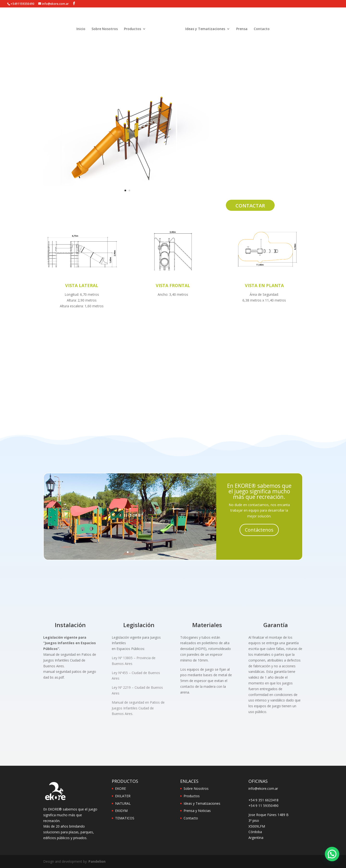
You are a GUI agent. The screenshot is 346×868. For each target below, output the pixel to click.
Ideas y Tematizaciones (205, 30)
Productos (133, 30)
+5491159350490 (22, 4)
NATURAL (123, 803)
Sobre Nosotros (105, 30)
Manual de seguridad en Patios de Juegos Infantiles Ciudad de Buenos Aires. (138, 708)
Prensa (242, 30)
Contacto (262, 30)
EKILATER (123, 796)
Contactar (250, 206)
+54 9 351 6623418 (263, 800)
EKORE (120, 788)
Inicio (81, 30)
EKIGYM (121, 811)
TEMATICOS (125, 818)
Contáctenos (259, 530)
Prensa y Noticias (197, 811)
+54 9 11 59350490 (263, 806)
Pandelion (97, 861)
